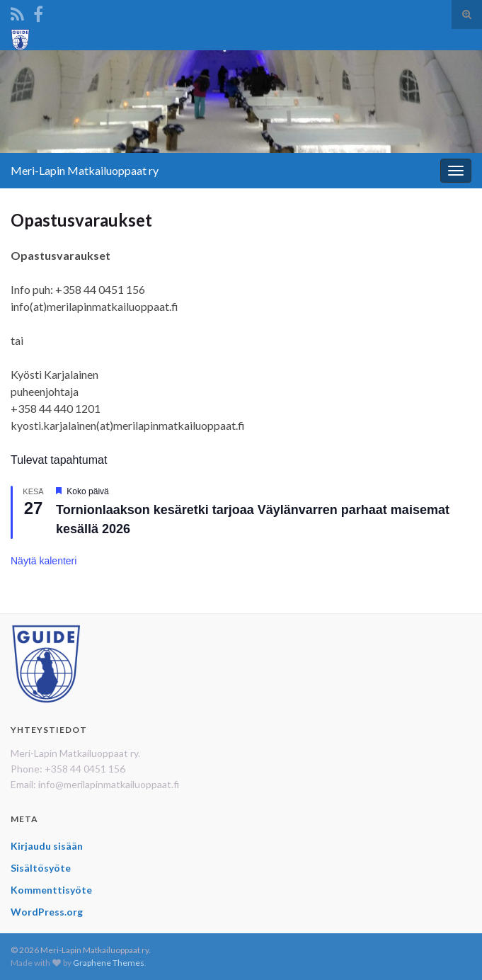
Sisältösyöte (41, 868)
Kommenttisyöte (51, 890)
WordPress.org (47, 912)
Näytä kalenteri (44, 561)
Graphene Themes (109, 963)
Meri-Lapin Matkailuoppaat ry (85, 170)
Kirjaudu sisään (47, 846)
